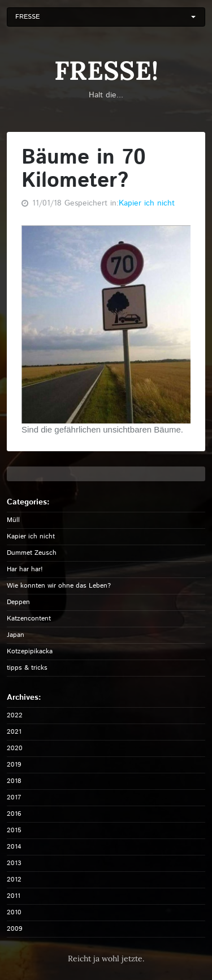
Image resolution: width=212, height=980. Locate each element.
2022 (15, 715)
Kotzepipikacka (30, 651)
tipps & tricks (27, 668)
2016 (14, 814)
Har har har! (25, 569)
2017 (14, 797)
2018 (14, 781)
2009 (15, 929)
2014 (14, 847)
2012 (14, 880)
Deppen (18, 602)
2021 (14, 732)
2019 (14, 765)
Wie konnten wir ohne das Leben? (59, 586)
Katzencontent (29, 619)
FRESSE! (106, 70)
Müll (13, 520)
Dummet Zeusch (32, 553)
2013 (14, 863)
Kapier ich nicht (147, 203)
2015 (14, 830)
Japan (16, 635)
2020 (15, 748)
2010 (14, 912)
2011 (14, 896)
